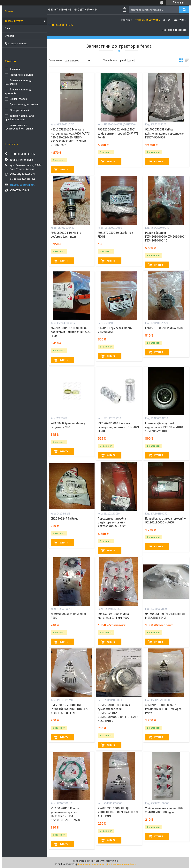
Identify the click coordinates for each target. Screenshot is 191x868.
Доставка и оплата (16, 43)
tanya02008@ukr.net (22, 185)
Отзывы (9, 36)
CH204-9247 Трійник (64, 519)
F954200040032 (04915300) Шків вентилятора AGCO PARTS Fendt (118, 133)
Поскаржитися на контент (91, 864)
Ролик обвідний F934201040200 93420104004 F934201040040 (166, 237)
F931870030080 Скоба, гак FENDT (115, 235)
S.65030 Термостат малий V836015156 (115, 330)
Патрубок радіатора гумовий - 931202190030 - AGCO (165, 521)
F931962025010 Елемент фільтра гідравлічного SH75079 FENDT (118, 427)
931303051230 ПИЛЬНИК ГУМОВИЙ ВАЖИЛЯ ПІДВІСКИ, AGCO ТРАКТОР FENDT (69, 709)
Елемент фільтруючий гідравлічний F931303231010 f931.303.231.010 (164, 427)
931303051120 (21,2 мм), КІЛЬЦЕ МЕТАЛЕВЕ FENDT (166, 616)
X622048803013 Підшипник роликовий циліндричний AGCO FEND (71, 332)
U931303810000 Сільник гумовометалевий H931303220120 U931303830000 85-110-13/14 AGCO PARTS (118, 713)
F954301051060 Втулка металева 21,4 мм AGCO (113, 616)
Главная (127, 20)
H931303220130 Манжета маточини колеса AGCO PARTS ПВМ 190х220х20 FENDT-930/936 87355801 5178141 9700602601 (70, 137)
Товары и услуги (15, 21)
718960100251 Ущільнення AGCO (68, 616)
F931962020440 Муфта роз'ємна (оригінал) (66, 235)
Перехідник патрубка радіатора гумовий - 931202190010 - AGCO (112, 523)
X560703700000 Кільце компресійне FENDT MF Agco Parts (163, 709)
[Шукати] (184, 10)
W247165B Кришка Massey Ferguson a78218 (68, 425)
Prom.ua (114, 861)
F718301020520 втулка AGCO (164, 328)
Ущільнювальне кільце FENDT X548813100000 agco (165, 810)
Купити (64, 170)
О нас (8, 28)
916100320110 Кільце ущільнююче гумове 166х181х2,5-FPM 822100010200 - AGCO (65, 814)
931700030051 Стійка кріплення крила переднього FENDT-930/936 (164, 133)
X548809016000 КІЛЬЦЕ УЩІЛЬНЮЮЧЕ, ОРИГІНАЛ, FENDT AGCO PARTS (118, 812)
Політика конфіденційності (122, 864)
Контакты (180, 20)
